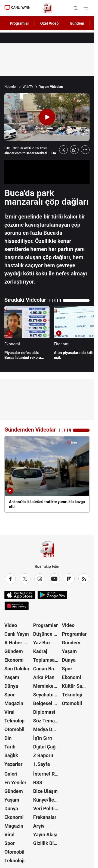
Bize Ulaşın (45, 791)
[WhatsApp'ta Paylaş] (74, 150)
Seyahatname (47, 695)
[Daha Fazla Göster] (85, 150)
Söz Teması (46, 721)
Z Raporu (43, 755)
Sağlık (11, 755)
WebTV (28, 87)
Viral (9, 712)
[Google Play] (52, 595)
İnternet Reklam (47, 774)
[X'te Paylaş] (63, 150)
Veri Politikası (47, 808)
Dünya (11, 686)
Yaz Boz (42, 643)
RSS (38, 782)
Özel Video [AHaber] (50, 23)
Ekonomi (14, 660)
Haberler (11, 87)
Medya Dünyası (47, 729)
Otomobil (14, 729)
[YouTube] (54, 579)
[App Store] (20, 595)
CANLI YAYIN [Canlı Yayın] (17, 8)
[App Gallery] (16, 606)
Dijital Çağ (45, 747)
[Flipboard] (69, 579)
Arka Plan (44, 677)
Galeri (11, 774)
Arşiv (39, 826)
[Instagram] (40, 579)
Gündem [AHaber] (77, 23)
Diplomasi (44, 712)
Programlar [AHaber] (19, 23)
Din (8, 738)
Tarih (10, 747)
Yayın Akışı (45, 835)
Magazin (14, 703)
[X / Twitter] (25, 579)
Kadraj (40, 651)
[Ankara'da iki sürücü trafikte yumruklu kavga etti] (47, 474)
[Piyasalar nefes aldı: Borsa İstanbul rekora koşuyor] (27, 333)
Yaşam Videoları (51, 87)
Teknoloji (14, 721)
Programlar (46, 625)
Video (11, 625)
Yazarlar (13, 764)
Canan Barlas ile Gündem (47, 669)
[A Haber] (47, 8)
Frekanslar (45, 817)
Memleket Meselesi (47, 686)
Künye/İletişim (47, 800)
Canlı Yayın (17, 634)
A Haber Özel (18, 643)
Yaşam (12, 677)
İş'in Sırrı (43, 738)
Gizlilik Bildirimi (47, 843)
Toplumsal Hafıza (47, 660)
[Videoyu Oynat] (47, 117)
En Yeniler (15, 782)
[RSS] (84, 579)
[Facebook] (10, 579)
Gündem (14, 651)
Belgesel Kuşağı (47, 703)
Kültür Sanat (75, 686)
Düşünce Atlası (47, 634)
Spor (10, 695)
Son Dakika (17, 669)
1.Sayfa (42, 764)
